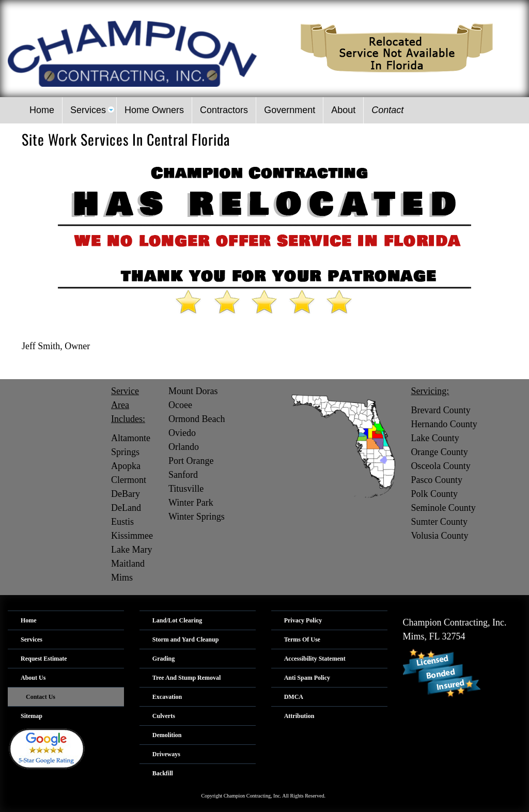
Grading (164, 659)
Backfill (163, 773)
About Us (33, 678)
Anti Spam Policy (307, 678)
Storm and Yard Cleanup (186, 639)
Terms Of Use (302, 639)
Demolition (167, 735)
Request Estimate (44, 659)
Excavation (167, 697)
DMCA (294, 697)
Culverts (164, 716)
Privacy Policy (303, 620)
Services (32, 639)
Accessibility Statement (315, 659)
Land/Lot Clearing (177, 620)
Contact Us (41, 697)
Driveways (166, 754)
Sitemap (32, 716)
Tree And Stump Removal (187, 678)
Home (29, 620)
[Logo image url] (132, 53)
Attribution (299, 716)
